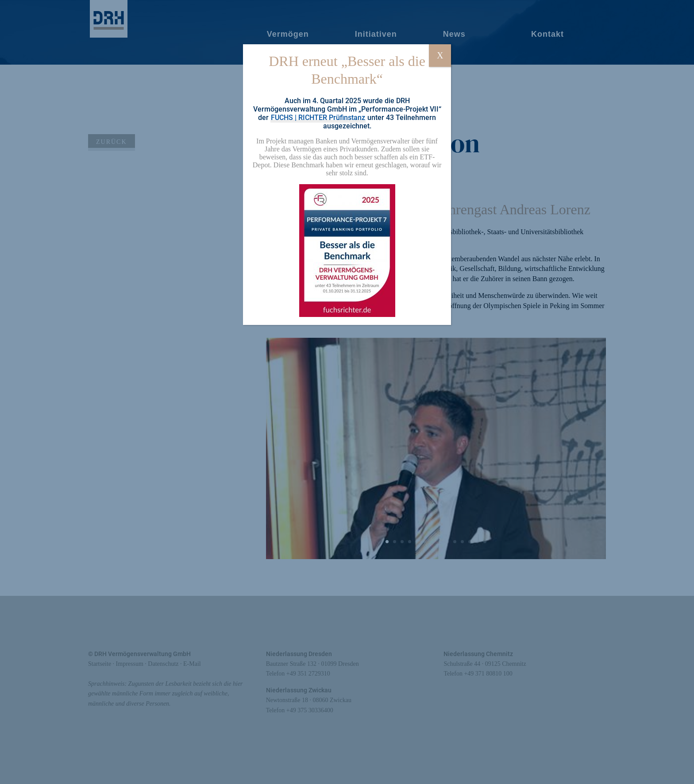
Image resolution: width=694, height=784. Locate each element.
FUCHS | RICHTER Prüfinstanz (318, 118)
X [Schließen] (440, 55)
